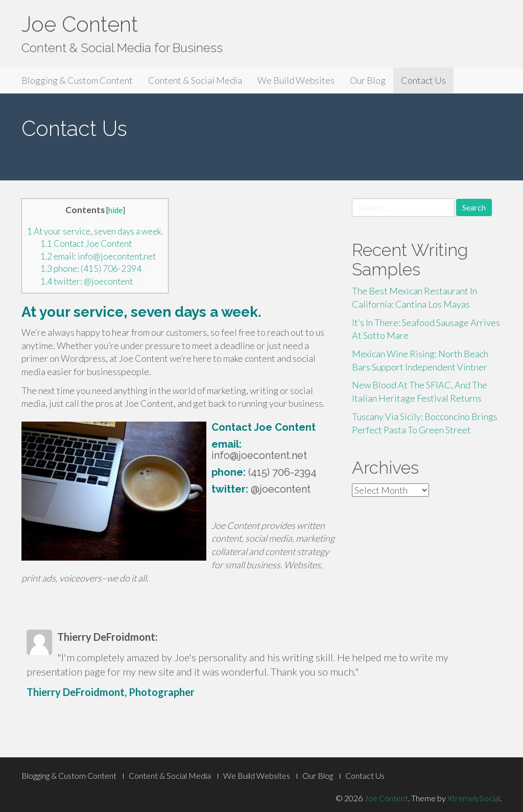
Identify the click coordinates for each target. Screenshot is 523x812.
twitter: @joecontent (87, 281)
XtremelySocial (474, 798)
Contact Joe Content (86, 243)
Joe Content (80, 24)
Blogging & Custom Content (77, 80)
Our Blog (368, 80)
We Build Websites (296, 80)
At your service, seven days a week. (95, 231)
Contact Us (423, 80)
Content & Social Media (195, 80)
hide (115, 210)
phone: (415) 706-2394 (91, 269)
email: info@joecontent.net (98, 256)
